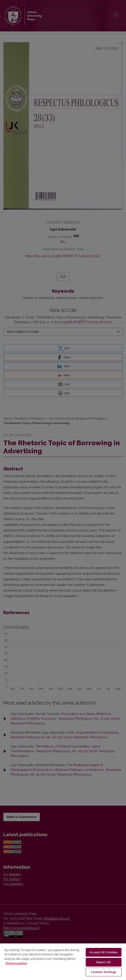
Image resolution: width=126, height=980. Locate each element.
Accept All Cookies (103, 952)
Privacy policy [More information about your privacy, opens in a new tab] (16, 963)
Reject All (103, 962)
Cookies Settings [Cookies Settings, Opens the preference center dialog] (104, 972)
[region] (63, 961)
